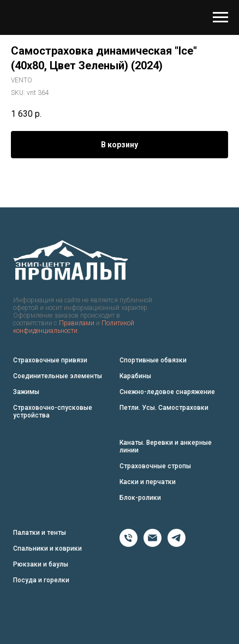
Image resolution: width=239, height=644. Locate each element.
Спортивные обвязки (153, 360)
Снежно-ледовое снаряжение (167, 392)
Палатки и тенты (40, 533)
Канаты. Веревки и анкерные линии (166, 446)
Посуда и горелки (41, 580)
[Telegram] (177, 544)
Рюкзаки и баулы (41, 564)
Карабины (135, 376)
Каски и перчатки (148, 482)
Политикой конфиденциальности (74, 327)
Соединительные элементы (58, 376)
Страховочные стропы (155, 466)
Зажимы (26, 392)
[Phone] (129, 544)
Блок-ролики (140, 498)
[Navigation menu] (220, 17)
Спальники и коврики (47, 548)
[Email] (153, 544)
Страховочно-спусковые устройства (53, 412)
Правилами (77, 323)
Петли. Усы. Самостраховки (164, 408)
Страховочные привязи (50, 360)
